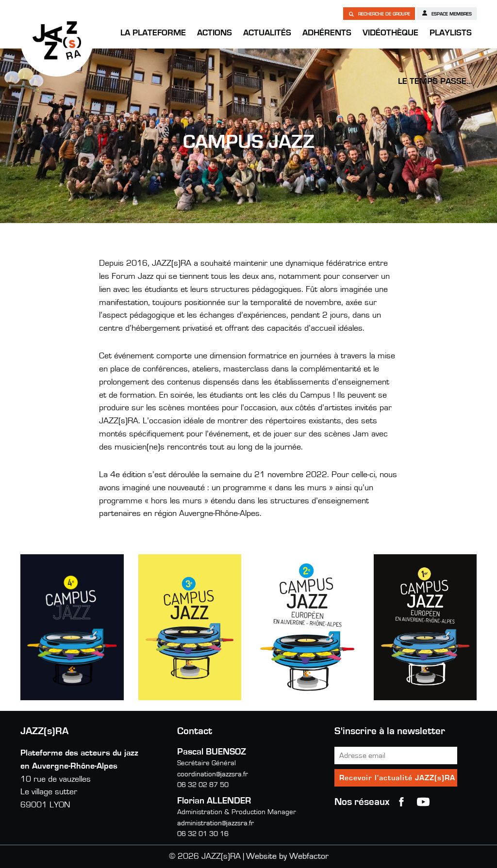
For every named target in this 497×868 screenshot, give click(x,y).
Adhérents (327, 33)
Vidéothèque (390, 33)
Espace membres (447, 13)
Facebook (401, 802)
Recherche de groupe (379, 14)
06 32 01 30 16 (203, 834)
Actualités (267, 33)
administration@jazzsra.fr (215, 823)
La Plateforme (153, 33)
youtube (423, 802)
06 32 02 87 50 (203, 785)
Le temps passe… (435, 81)
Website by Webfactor (287, 856)
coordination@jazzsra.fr (213, 774)
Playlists (451, 33)
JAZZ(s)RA (57, 40)
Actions (215, 33)
